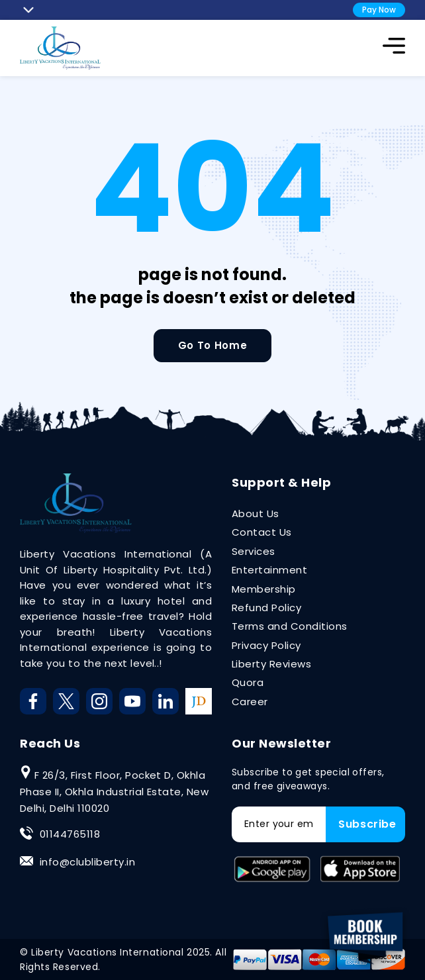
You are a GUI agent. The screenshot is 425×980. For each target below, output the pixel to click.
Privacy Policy (266, 645)
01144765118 (70, 834)
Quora (248, 682)
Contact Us (262, 532)
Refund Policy (266, 608)
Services (254, 551)
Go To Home (212, 345)
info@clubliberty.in (87, 862)
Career (250, 702)
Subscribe (367, 824)
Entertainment (269, 570)
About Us (256, 514)
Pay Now (379, 10)
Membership (264, 589)
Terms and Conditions (290, 626)
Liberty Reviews (271, 664)
